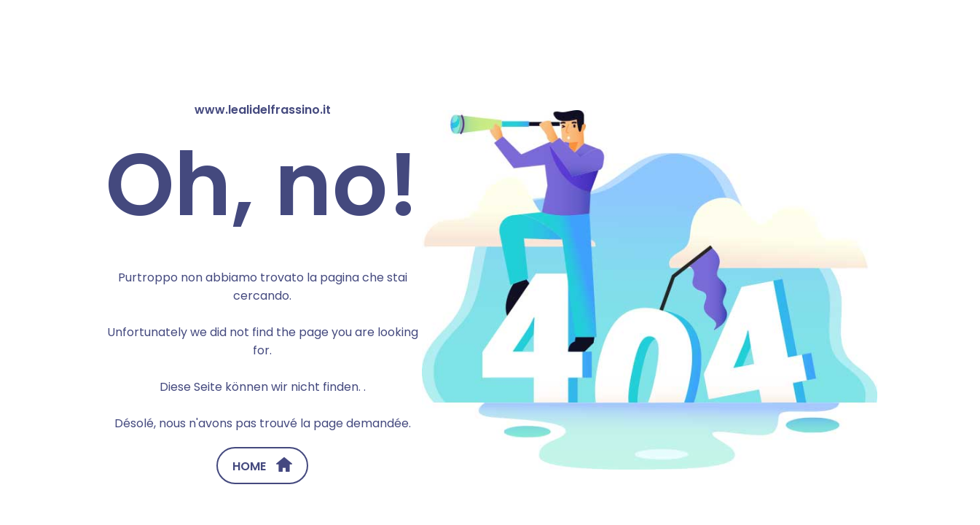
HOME (262, 466)
